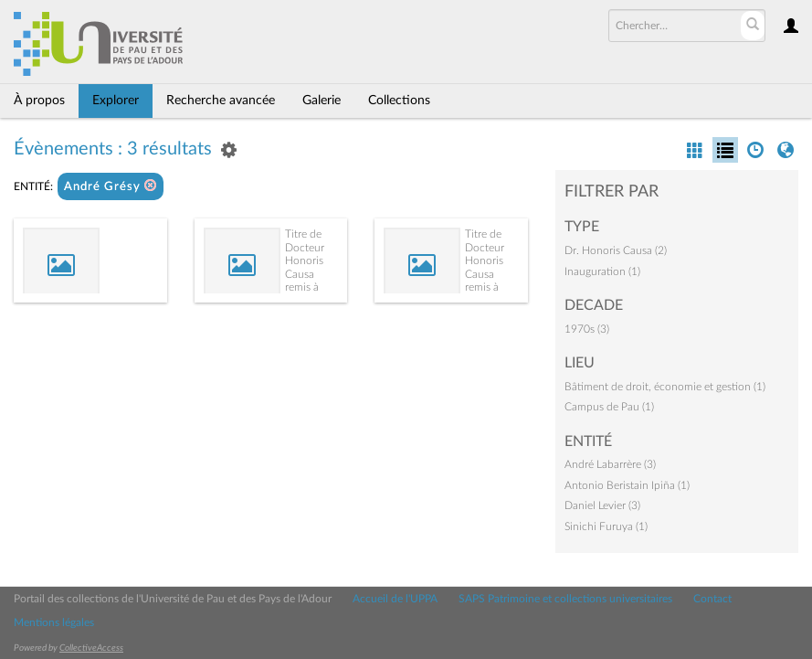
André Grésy (111, 186)
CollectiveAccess (91, 648)
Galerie (322, 101)
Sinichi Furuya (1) (606, 526)
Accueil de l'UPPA (395, 599)
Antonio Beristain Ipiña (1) (627, 485)
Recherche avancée (221, 101)
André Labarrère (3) (610, 464)
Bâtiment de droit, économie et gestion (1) (665, 387)
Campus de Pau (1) (609, 407)
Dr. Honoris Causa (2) (616, 250)
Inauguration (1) (602, 271)
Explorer (116, 101)
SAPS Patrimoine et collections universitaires (565, 599)
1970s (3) (587, 329)
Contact (712, 599)
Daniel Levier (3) (602, 505)
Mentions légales (54, 622)
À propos (39, 101)
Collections (399, 101)
